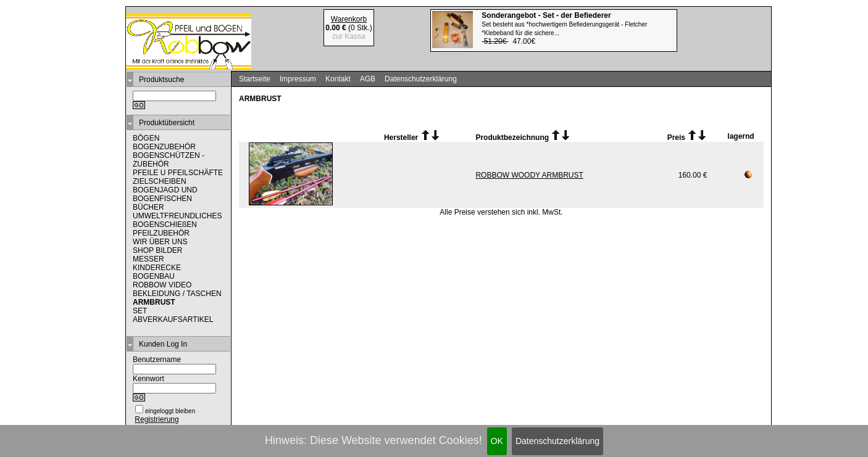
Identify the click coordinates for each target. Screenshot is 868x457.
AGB (368, 79)
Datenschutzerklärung (557, 441)
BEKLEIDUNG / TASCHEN (177, 294)
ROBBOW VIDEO (162, 285)
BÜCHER (148, 207)
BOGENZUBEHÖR (164, 147)
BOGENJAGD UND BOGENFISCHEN (165, 194)
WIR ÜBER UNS (160, 242)
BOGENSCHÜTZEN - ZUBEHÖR (169, 160)
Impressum (298, 79)
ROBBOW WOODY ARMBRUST (529, 175)
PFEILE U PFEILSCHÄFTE (178, 173)
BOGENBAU (154, 276)
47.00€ (564, 28)
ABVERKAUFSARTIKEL (173, 319)
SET (140, 311)
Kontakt (338, 79)
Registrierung (156, 419)
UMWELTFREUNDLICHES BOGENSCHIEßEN (177, 220)
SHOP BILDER (157, 250)
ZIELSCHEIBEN (160, 181)
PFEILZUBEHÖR (161, 233)
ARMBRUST (154, 302)
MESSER (148, 259)
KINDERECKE (157, 268)
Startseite (255, 79)
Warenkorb (349, 19)
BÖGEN (146, 138)
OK (497, 441)
